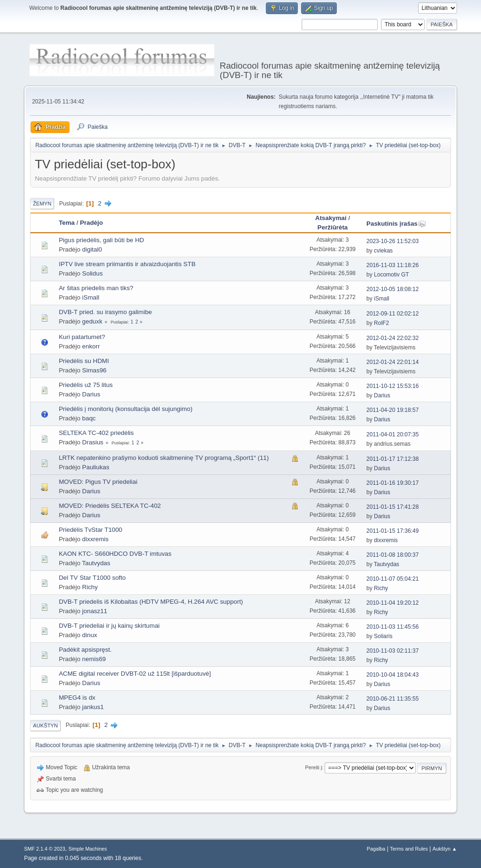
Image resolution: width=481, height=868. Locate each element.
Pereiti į (313, 767)
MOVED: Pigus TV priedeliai (98, 482)
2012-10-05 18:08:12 (392, 289)
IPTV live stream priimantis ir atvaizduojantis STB (127, 264)
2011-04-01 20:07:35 (392, 434)
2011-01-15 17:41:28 (392, 507)
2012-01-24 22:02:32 (392, 338)
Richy (90, 587)
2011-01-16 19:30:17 (392, 483)
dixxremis (95, 539)
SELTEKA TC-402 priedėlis (96, 433)
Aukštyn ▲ (445, 849)
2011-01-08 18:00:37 (392, 555)
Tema (67, 223)
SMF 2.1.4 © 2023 (45, 849)
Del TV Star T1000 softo (92, 578)
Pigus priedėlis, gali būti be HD (101, 240)
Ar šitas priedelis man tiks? (96, 288)
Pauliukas (96, 467)
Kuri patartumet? (82, 337)
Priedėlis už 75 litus (86, 385)
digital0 (92, 249)
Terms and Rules (409, 849)
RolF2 (381, 323)
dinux (90, 635)
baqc (89, 418)
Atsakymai (331, 218)
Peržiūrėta (333, 227)
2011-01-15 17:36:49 (392, 531)
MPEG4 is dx (77, 698)
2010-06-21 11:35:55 (392, 699)
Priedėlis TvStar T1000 (90, 530)
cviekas (383, 251)
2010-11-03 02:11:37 (392, 651)
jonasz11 (95, 611)
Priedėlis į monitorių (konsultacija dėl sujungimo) (125, 409)
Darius (91, 394)
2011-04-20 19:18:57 (392, 410)
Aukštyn (45, 726)
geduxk (92, 321)
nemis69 (94, 659)
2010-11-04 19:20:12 (392, 603)
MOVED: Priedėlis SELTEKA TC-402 (110, 506)
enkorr (91, 346)
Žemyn (42, 204)
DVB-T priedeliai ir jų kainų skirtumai (109, 626)
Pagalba (376, 849)
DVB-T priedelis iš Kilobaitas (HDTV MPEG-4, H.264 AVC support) (151, 602)
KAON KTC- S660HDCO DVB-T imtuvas (115, 554)
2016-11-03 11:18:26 (392, 265)
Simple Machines (88, 849)
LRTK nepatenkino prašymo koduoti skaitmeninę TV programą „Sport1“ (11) (164, 458)
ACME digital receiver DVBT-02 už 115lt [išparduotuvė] (135, 674)
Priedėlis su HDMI (84, 361)
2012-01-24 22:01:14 (392, 362)
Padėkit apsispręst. (85, 650)
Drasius (93, 442)
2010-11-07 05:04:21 (392, 579)
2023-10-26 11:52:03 (392, 241)
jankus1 (93, 707)
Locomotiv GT (392, 275)
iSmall (91, 297)
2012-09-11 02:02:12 (392, 314)
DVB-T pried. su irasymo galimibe (105, 312)
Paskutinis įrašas (396, 224)
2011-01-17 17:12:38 (392, 459)
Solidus (93, 273)
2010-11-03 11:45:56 (392, 627)
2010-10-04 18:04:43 (392, 675)
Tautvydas (96, 563)
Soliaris (383, 636)
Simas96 (94, 370)
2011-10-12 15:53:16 (392, 386)
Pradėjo (91, 223)
